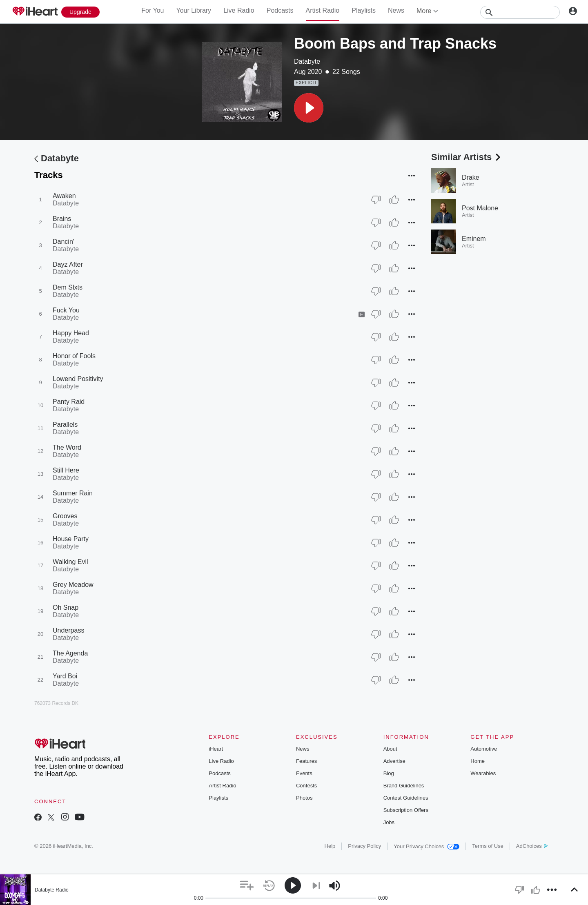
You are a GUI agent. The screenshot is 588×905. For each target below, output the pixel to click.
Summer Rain (73, 493)
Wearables (483, 773)
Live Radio (239, 10)
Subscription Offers (406, 810)
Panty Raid (69, 402)
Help (330, 846)
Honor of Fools (74, 356)
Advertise (394, 761)
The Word (67, 447)
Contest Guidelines (406, 798)
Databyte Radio (52, 890)
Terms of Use (488, 846)
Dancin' (63, 242)
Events (304, 773)
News (396, 10)
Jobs (389, 822)
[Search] (520, 12)
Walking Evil (70, 562)
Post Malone (480, 208)
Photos (304, 798)
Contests (306, 786)
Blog (389, 773)
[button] (309, 108)
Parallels (65, 425)
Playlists (364, 10)
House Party (71, 539)
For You (153, 10)
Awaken (64, 196)
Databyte (307, 61)
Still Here (66, 470)
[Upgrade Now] (80, 12)
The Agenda (70, 653)
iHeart (216, 749)
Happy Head (71, 333)
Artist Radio (323, 10)
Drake (471, 177)
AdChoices (532, 846)
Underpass (68, 630)
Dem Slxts (68, 287)
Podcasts (280, 10)
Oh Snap (66, 607)
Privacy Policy (364, 846)
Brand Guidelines (404, 786)
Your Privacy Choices (427, 846)
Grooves (65, 516)
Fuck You (66, 310)
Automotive (484, 749)
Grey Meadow (73, 585)
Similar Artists (467, 157)
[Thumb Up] (394, 200)
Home (478, 761)
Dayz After (68, 264)
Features (306, 761)
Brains (62, 219)
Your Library (194, 10)
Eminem (474, 239)
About (390, 749)
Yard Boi (65, 676)
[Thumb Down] (376, 200)
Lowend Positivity (78, 379)
